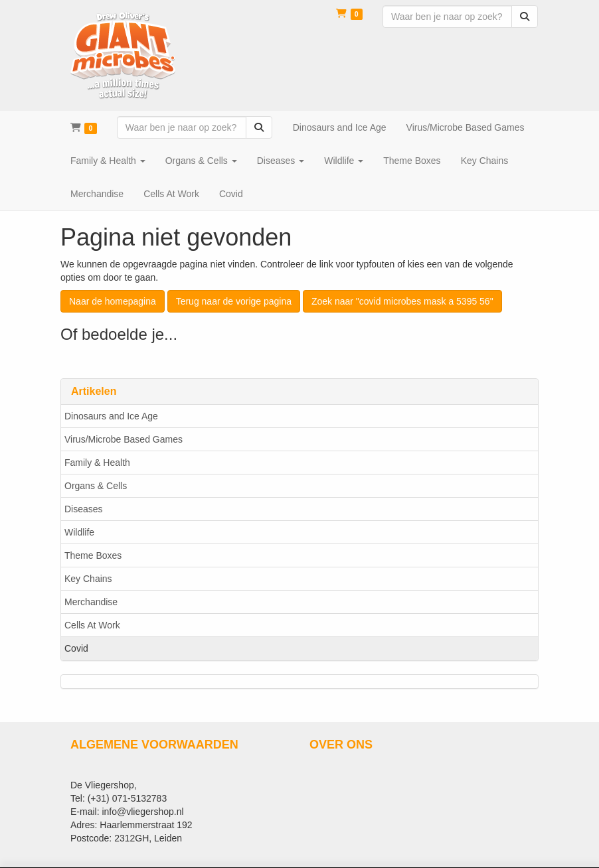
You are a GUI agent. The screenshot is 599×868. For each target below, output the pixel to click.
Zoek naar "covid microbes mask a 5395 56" (402, 301)
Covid (76, 648)
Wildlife (79, 532)
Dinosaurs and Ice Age (111, 416)
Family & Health (97, 463)
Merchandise (91, 602)
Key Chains (88, 579)
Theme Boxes (93, 555)
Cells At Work (92, 625)
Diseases (84, 509)
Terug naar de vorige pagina (234, 301)
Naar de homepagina (113, 301)
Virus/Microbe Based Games (124, 439)
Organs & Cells (96, 486)
